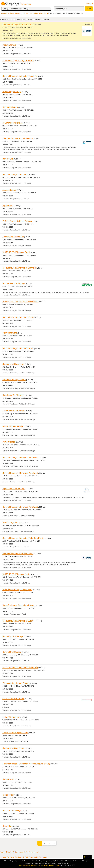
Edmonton (34, 13)
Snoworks (7, 826)
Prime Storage (9, 442)
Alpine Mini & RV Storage (14, 489)
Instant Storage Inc (11, 717)
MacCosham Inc (10, 333)
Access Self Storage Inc (13, 237)
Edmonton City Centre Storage (16, 683)
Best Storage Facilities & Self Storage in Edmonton (25, 857)
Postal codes (33, 852)
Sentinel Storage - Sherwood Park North (20, 457)
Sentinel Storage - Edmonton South (18, 317)
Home (21, 866)
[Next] (54, 843)
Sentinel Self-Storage (12, 652)
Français (90, 3)
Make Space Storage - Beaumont (17, 590)
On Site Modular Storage (13, 699)
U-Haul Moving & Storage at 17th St (18, 60)
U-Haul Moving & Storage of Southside (20, 268)
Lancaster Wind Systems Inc (15, 733)
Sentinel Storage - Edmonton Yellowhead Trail (23, 538)
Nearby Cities (5, 852)
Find (89, 9)
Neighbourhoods (19, 852)
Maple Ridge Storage (12, 92)
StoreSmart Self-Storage (13, 395)
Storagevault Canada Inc (13, 364)
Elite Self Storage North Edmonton (18, 24)
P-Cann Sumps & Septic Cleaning (17, 221)
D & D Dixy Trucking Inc (13, 123)
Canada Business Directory (11, 13)
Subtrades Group (10, 107)
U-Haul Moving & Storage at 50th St (18, 621)
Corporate (34, 866)
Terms (46, 866)
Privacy (41, 866)
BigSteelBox (8, 159)
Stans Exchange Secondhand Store (18, 605)
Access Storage (9, 190)
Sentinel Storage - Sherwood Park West (20, 473)
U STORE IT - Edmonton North (16, 574)
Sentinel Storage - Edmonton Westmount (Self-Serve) (26, 764)
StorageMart (8, 779)
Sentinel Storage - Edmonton (15, 174)
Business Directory (55, 866)
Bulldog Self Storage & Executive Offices (20, 302)
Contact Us (27, 866)
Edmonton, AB (61, 9)
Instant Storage (9, 45)
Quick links (87, 857)
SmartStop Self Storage (13, 426)
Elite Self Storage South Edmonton (18, 138)
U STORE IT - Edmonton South (16, 252)
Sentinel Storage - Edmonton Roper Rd (20, 76)
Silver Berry (44, 13)
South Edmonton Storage (14, 283)
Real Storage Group (11, 522)
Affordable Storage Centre (14, 380)
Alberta (26, 13)
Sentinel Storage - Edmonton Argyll (18, 348)
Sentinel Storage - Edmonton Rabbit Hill (20, 668)
